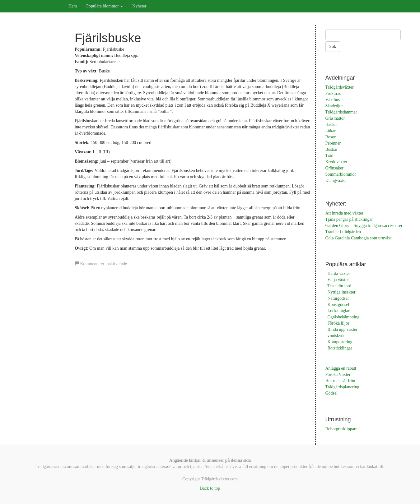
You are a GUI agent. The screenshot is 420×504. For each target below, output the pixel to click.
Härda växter (339, 273)
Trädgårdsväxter (340, 87)
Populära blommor (105, 6)
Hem (73, 6)
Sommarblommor (341, 174)
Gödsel (332, 393)
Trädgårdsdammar (341, 112)
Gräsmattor (335, 118)
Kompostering (340, 342)
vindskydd (337, 336)
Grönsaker (334, 168)
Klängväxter (336, 180)
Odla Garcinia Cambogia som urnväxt (359, 238)
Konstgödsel (338, 305)
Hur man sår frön (340, 381)
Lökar (331, 131)
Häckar (332, 125)
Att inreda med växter (344, 213)
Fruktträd (334, 93)
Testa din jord (339, 286)
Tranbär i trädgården (343, 232)
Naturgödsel (338, 298)
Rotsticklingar (340, 348)
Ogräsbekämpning (344, 317)
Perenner (333, 143)
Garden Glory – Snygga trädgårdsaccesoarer (364, 226)
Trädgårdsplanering (342, 387)
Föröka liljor (338, 323)
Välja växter (338, 280)
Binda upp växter (343, 329)
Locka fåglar (339, 311)
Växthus (333, 100)
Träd (329, 156)
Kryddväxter (336, 162)
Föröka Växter (338, 375)
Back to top (210, 488)
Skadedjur (334, 106)
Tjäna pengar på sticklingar (349, 219)
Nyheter (139, 6)
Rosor (331, 137)
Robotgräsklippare (341, 429)
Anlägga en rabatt (341, 368)
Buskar (332, 149)
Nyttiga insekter (342, 292)
